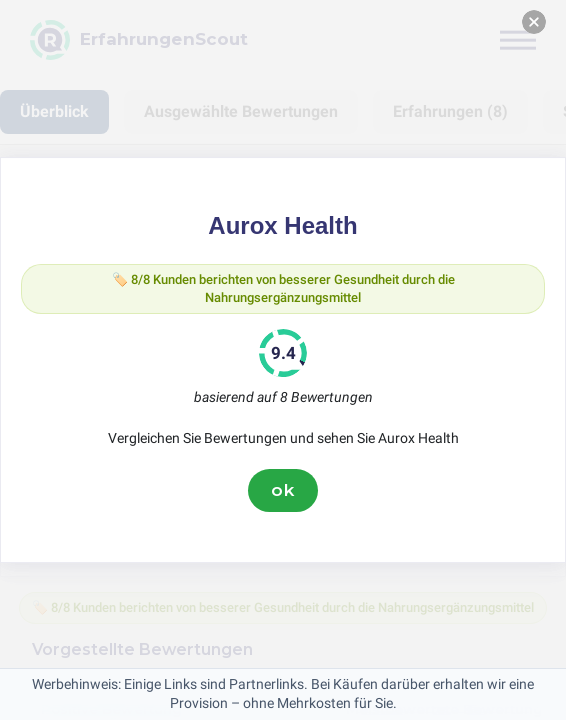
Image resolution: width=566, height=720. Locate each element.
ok (283, 490)
